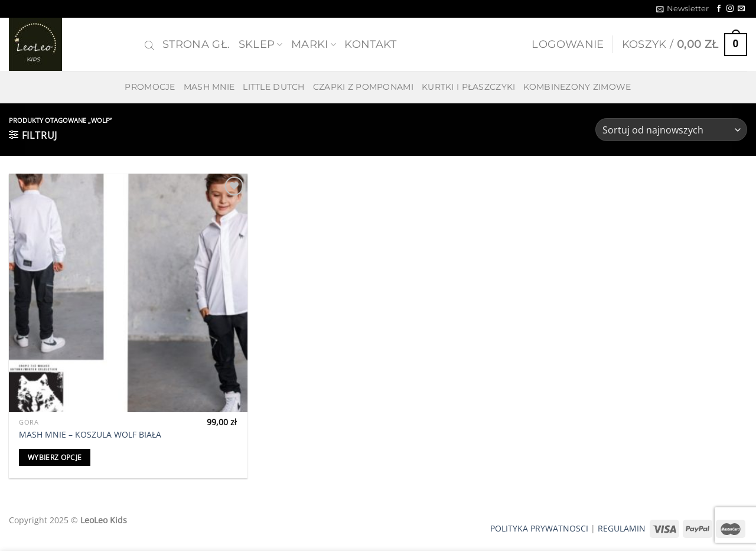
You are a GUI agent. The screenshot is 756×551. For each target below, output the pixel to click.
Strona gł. (196, 44)
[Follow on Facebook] (719, 9)
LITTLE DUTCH (273, 87)
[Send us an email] (741, 9)
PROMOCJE (150, 87)
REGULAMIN (622, 528)
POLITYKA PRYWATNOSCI (539, 528)
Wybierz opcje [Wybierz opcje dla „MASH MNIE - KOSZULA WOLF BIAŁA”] (55, 457)
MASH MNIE (209, 87)
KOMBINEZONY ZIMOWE (577, 87)
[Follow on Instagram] (730, 9)
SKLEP (261, 44)
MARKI (314, 44)
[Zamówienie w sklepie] (671, 130)
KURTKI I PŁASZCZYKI (468, 87)
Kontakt (370, 44)
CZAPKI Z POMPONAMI (363, 87)
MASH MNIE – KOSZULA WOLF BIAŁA (90, 435)
